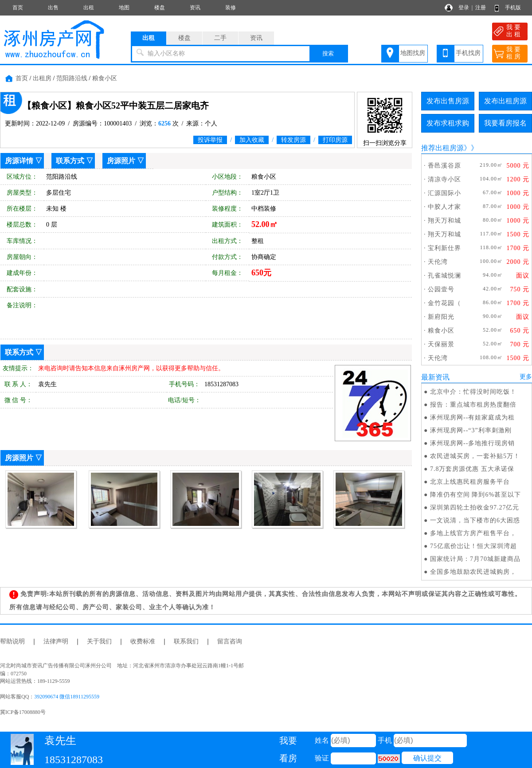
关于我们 (99, 641)
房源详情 (19, 161)
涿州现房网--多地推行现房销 (472, 443)
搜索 (328, 53)
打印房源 (335, 140)
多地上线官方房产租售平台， (473, 533)
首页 (18, 8)
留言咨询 (230, 641)
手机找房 (468, 53)
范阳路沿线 (72, 78)
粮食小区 (105, 78)
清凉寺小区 (444, 179)
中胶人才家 (444, 207)
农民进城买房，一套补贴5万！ (475, 456)
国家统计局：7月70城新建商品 (475, 559)
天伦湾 (438, 262)
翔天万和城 (444, 221)
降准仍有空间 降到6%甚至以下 (475, 495)
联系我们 (186, 641)
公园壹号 (441, 289)
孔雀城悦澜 (444, 276)
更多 (526, 377)
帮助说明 (12, 641)
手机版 (513, 8)
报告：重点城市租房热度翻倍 (473, 405)
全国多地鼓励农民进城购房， (473, 572)
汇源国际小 (444, 193)
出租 (89, 8)
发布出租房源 (505, 101)
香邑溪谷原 (444, 166)
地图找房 (413, 53)
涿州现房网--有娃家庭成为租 (472, 417)
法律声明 (56, 641)
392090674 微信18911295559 (67, 697)
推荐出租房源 (442, 148)
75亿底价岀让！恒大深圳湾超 (473, 546)
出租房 (42, 78)
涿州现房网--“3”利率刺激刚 (471, 430)
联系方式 (70, 161)
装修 (231, 8)
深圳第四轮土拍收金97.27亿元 (475, 507)
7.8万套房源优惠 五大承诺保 (472, 469)
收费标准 (143, 641)
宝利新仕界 (444, 248)
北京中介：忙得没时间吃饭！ (473, 392)
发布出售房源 (448, 101)
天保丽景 (441, 344)
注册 (481, 8)
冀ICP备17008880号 (23, 712)
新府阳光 (441, 317)
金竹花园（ (444, 303)
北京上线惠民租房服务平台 (470, 482)
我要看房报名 (505, 123)
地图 (124, 8)
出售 (53, 8)
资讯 (195, 8)
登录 (464, 8)
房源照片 (121, 161)
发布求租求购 (448, 123)
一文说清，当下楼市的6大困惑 (475, 520)
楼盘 (160, 8)
